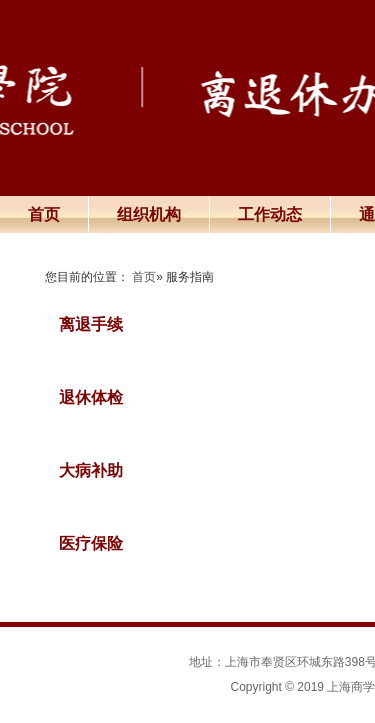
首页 (44, 214)
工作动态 (270, 214)
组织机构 (149, 214)
